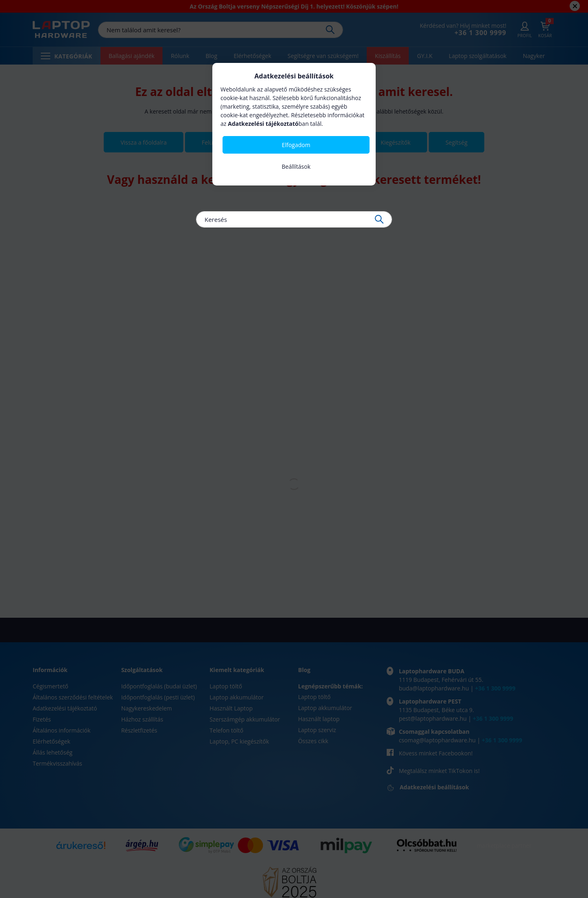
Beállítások (296, 166)
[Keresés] (294, 219)
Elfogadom (296, 145)
